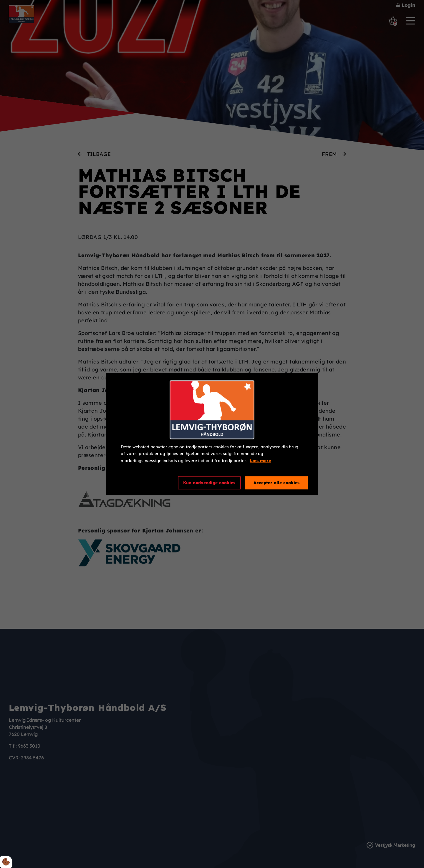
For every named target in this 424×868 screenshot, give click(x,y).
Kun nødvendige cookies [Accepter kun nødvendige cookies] (209, 483)
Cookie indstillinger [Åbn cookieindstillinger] (142, 482)
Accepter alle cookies (276, 483)
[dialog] (212, 434)
